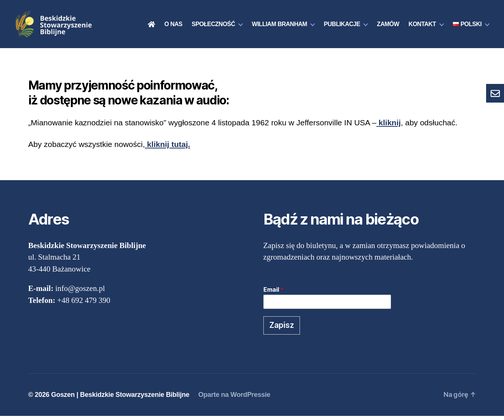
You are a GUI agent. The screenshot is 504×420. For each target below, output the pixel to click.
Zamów (388, 26)
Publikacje (342, 26)
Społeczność (213, 26)
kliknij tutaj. (167, 148)
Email (274, 294)
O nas (173, 26)
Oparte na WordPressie (234, 399)
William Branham (279, 26)
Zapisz (282, 330)
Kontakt (422, 26)
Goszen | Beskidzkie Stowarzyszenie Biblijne (120, 399)
